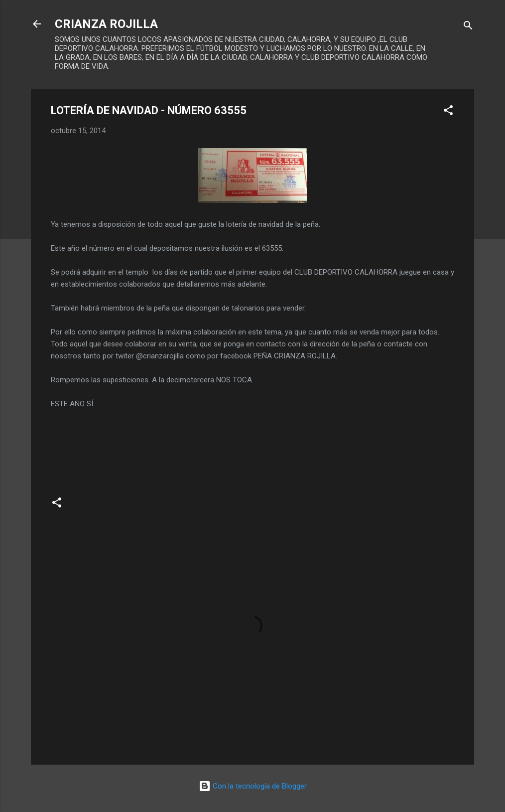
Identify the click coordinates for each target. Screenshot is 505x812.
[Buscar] (468, 27)
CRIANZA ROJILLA (106, 24)
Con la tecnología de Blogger (253, 786)
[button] (448, 112)
